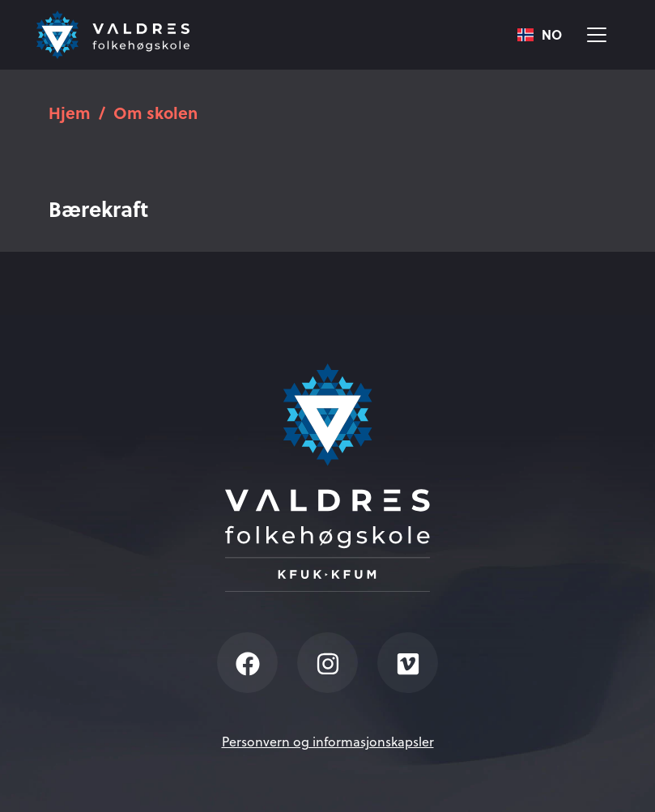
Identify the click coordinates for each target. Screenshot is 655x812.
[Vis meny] (597, 35)
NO (540, 35)
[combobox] (540, 35)
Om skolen (155, 112)
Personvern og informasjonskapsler (328, 742)
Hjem (70, 112)
